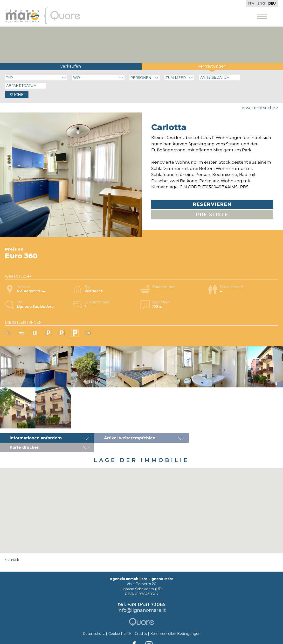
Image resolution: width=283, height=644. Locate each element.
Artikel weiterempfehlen (130, 438)
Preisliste (212, 214)
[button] (142, 497)
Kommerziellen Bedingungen (175, 624)
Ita (251, 3)
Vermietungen (212, 66)
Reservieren (212, 204)
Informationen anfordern (36, 438)
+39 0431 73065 (146, 595)
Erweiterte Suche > (260, 108)
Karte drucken (213, 438)
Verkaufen (71, 66)
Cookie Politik (120, 624)
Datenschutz (94, 624)
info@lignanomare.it (142, 601)
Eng (261, 3)
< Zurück (12, 550)
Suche (17, 95)
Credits (141, 624)
